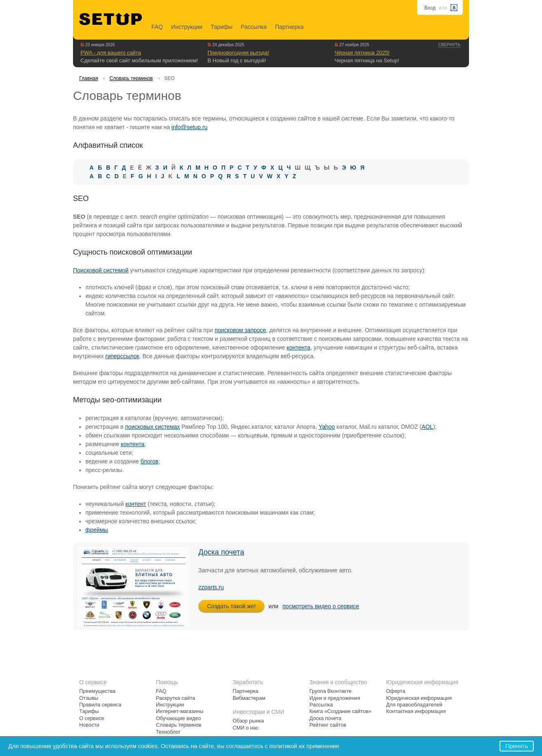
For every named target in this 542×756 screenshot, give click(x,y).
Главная (89, 78)
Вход (430, 8)
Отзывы (89, 698)
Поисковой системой (101, 270)
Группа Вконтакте (330, 691)
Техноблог (168, 732)
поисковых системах (152, 427)
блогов (150, 461)
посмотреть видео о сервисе (321, 606)
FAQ (157, 27)
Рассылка (254, 27)
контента (299, 347)
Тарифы (222, 27)
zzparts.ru (211, 587)
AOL (427, 427)
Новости (89, 725)
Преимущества (97, 691)
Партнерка (289, 27)
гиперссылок (122, 356)
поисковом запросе (240, 330)
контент (136, 504)
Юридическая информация (419, 698)
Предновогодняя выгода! (238, 53)
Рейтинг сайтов (328, 725)
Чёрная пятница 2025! (362, 53)
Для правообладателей (414, 705)
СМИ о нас (246, 728)
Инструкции (187, 27)
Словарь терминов (131, 78)
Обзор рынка (248, 721)
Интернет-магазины (180, 711)
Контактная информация (416, 711)
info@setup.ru (190, 127)
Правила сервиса (100, 705)
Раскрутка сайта (176, 698)
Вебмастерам (249, 698)
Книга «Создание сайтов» (340, 711)
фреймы (97, 530)
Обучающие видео (178, 718)
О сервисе (92, 718)
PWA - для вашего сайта (111, 53)
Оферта (396, 691)
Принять (517, 746)
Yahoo (326, 427)
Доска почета (221, 552)
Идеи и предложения (335, 698)
